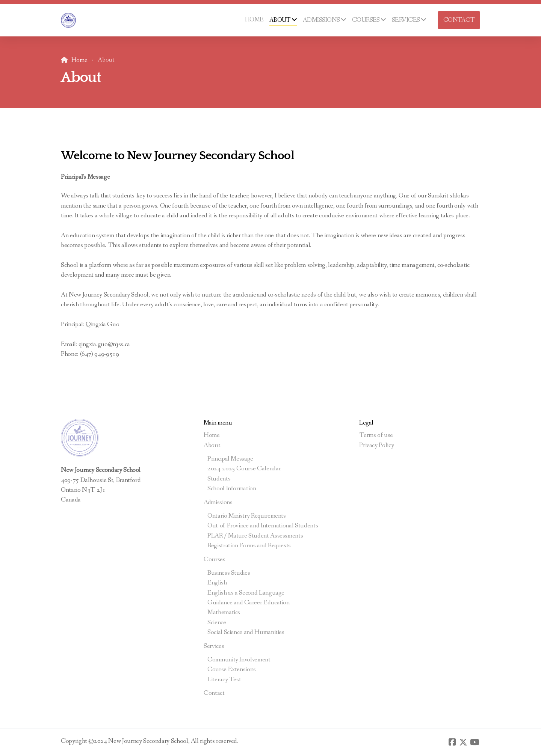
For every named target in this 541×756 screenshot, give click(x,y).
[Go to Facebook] (452, 742)
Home (79, 60)
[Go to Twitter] (463, 742)
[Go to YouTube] (475, 742)
